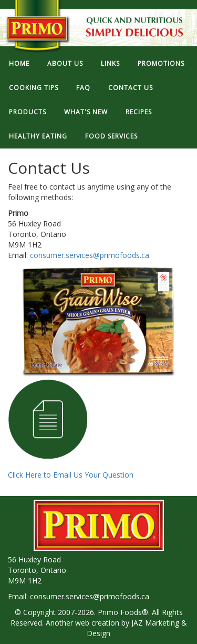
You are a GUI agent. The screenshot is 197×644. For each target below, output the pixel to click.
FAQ (83, 88)
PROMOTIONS (161, 63)
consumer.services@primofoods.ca (90, 255)
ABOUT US (65, 63)
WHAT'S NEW (86, 112)
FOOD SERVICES (111, 136)
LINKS (110, 63)
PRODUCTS (28, 112)
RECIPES (139, 112)
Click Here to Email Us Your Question (71, 430)
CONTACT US (131, 88)
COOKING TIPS (34, 88)
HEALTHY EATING (38, 136)
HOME (19, 63)
